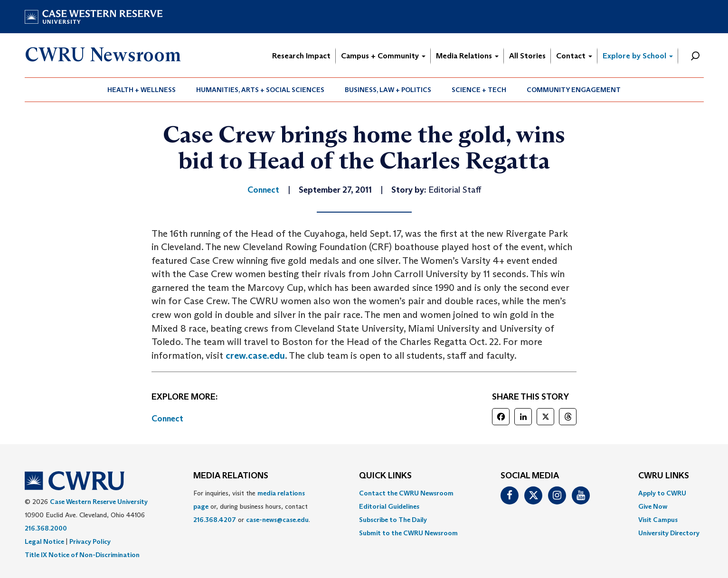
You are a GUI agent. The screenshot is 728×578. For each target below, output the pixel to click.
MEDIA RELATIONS (231, 476)
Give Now (653, 506)
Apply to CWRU (662, 493)
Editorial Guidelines (389, 506)
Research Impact (301, 56)
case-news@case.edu (277, 520)
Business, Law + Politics (388, 90)
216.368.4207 (215, 520)
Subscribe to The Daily (393, 520)
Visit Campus (658, 520)
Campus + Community (383, 56)
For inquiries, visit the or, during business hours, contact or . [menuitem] (252, 506)
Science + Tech (479, 90)
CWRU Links (664, 476)
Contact (574, 56)
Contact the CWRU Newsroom (406, 493)
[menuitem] (142, 90)
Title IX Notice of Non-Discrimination (82, 555)
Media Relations (467, 56)
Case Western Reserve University (99, 502)
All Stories (527, 56)
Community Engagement (574, 90)
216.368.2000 (46, 528)
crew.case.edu (255, 355)
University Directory (669, 533)
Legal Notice (44, 541)
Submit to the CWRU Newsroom (408, 533)
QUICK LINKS (385, 476)
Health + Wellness (142, 90)
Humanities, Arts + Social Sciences (260, 90)
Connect (167, 419)
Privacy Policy (90, 541)
